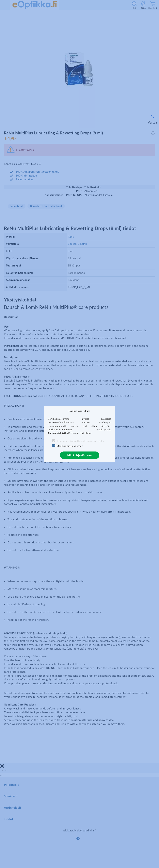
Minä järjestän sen (79, 455)
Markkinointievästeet (70, 446)
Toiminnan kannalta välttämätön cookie (81, 441)
